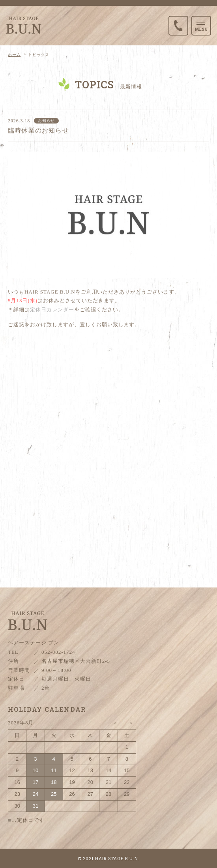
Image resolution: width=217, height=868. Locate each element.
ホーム (14, 55)
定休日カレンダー (52, 311)
